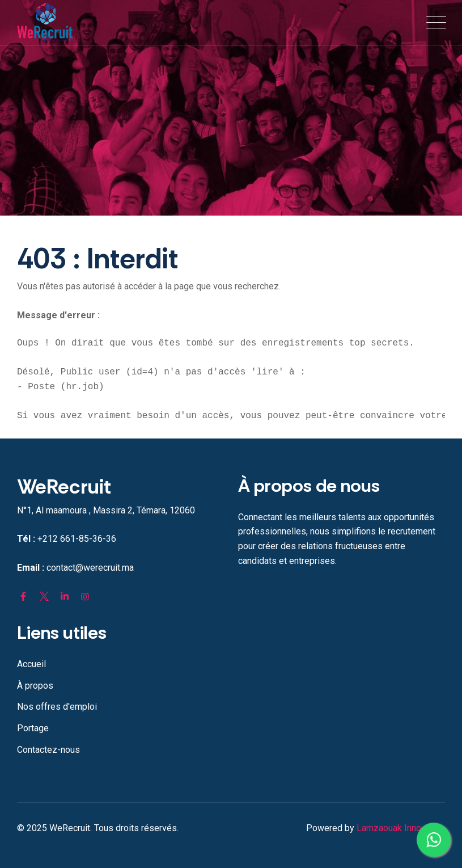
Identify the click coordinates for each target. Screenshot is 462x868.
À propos (35, 686)
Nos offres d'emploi (57, 707)
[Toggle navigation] (434, 23)
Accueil (31, 664)
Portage (33, 728)
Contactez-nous (48, 750)
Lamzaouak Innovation (401, 828)
